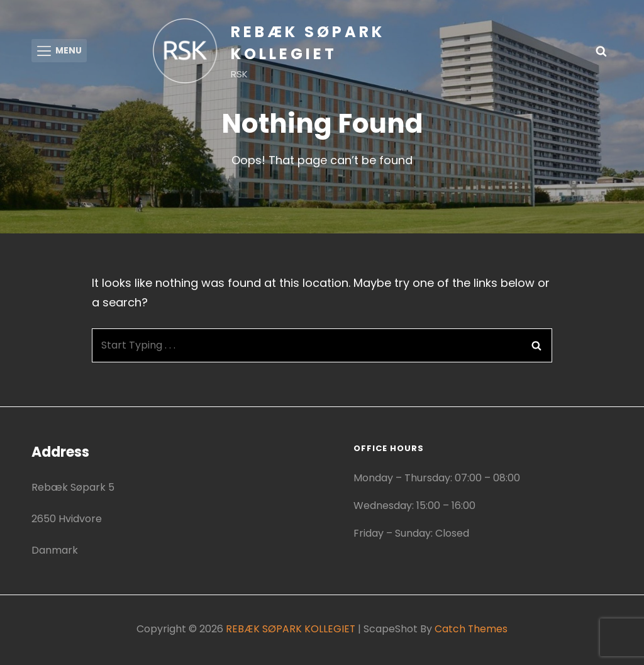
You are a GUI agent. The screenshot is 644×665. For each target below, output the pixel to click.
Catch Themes (471, 631)
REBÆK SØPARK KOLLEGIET (290, 631)
